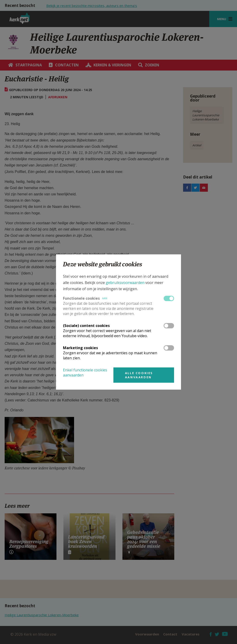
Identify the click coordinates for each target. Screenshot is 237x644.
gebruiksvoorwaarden (125, 283)
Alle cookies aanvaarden (139, 375)
